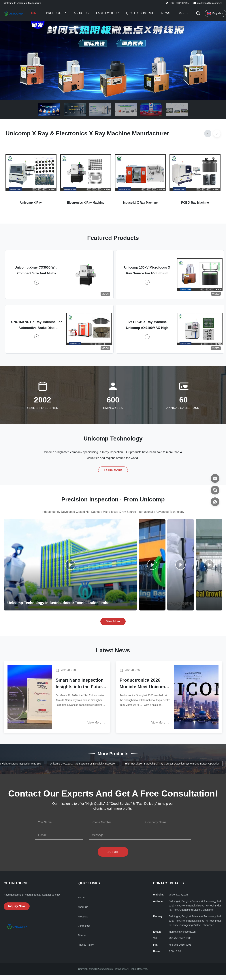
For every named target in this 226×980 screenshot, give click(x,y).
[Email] (215, 478)
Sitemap (82, 935)
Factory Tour (107, 13)
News (166, 13)
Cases (182, 13)
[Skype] (215, 490)
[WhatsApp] (215, 502)
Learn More (113, 470)
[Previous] (208, 134)
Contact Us (84, 926)
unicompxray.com (179, 895)
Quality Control (140, 13)
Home (34, 13)
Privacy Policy (86, 945)
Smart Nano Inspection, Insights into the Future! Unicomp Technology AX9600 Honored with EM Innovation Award (81, 684)
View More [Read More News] (97, 723)
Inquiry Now (17, 906)
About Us (81, 13)
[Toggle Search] (198, 13)
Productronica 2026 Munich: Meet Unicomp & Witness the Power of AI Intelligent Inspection (144, 684)
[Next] (217, 134)
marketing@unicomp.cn (210, 3)
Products (55, 13)
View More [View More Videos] (113, 621)
